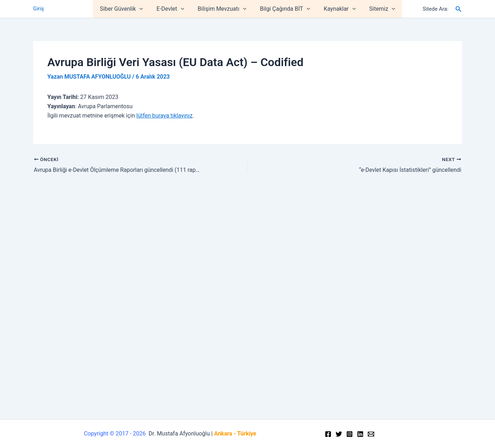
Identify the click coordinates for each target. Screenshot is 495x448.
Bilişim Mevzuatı (223, 9)
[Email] (371, 434)
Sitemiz (377, 9)
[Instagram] (350, 434)
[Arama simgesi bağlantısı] (459, 9)
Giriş (39, 9)
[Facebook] (328, 434)
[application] (145, 9)
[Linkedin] (360, 434)
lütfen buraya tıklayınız (165, 116)
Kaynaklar (336, 9)
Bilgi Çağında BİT (284, 9)
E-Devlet (174, 9)
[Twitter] (339, 434)
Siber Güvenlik (127, 9)
